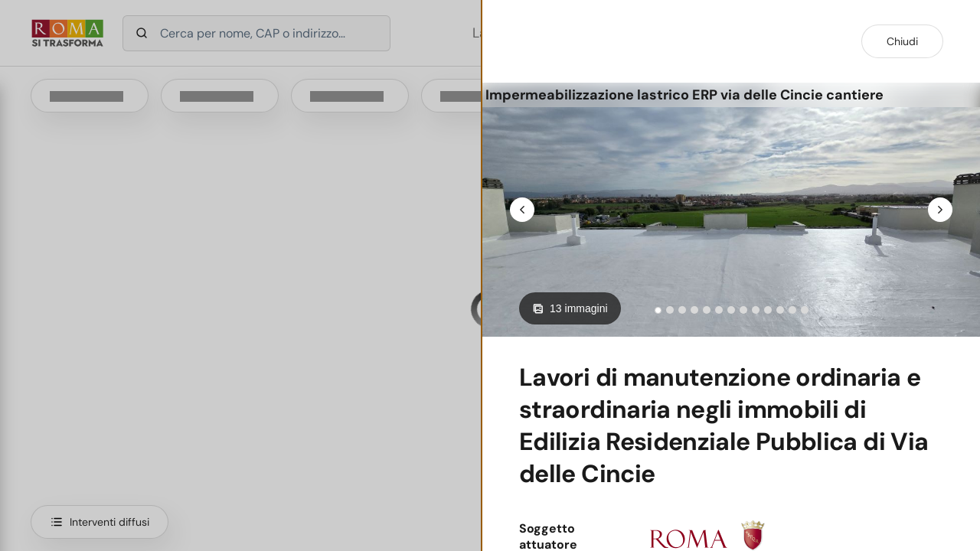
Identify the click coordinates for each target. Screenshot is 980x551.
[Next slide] (940, 210)
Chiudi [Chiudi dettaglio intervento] (902, 41)
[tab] (658, 310)
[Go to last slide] (522, 210)
